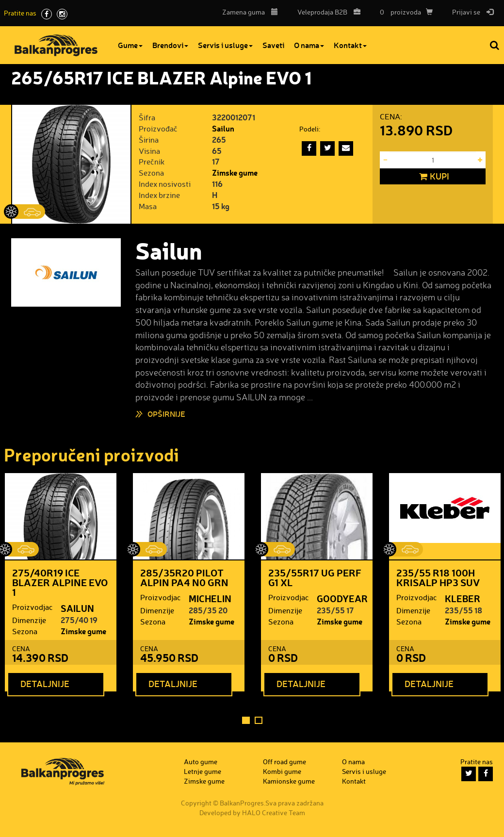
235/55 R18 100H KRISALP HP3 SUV (438, 577)
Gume (130, 45)
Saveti (273, 45)
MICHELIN (210, 598)
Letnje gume (203, 771)
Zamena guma (250, 12)
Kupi (433, 177)
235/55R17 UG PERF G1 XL (315, 577)
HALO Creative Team (274, 812)
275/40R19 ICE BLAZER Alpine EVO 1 (60, 582)
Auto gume (201, 762)
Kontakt (350, 45)
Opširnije (166, 414)
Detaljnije (45, 684)
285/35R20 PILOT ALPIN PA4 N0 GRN (184, 577)
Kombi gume (282, 771)
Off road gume (285, 762)
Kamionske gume (289, 781)
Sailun (223, 128)
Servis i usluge (225, 45)
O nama (309, 45)
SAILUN (77, 608)
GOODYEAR (342, 598)
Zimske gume (235, 172)
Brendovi (170, 45)
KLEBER (463, 598)
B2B (326, 12)
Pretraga (495, 45)
